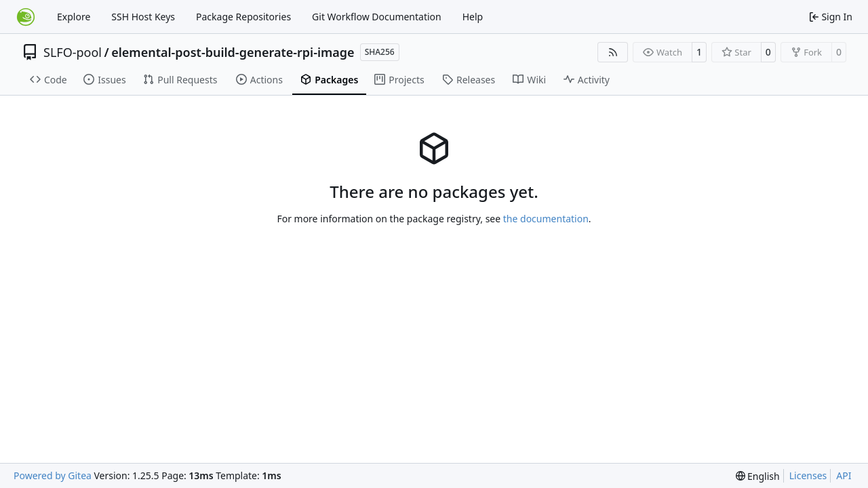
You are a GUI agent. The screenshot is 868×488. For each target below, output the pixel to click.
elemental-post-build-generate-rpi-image (233, 52)
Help (473, 17)
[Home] (26, 17)
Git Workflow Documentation (377, 17)
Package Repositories (243, 17)
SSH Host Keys (143, 17)
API (844, 475)
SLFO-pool (73, 52)
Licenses (808, 475)
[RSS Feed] (613, 52)
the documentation (546, 219)
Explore (74, 17)
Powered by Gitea (53, 475)
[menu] (758, 476)
